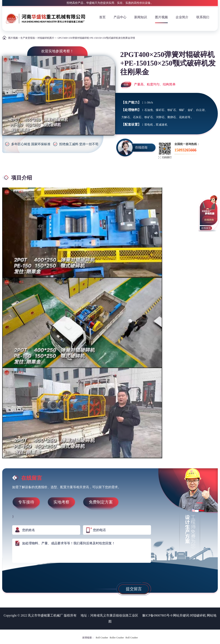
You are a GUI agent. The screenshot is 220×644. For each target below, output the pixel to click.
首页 (102, 17)
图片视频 (161, 17)
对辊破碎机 (198, 615)
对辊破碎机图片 (46, 38)
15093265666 (185, 150)
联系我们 (203, 17)
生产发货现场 (28, 38)
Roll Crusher (102, 638)
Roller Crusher (117, 638)
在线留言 (206, 228)
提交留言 (134, 589)
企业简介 (182, 17)
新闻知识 (141, 17)
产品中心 (120, 17)
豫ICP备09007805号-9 (157, 615)
